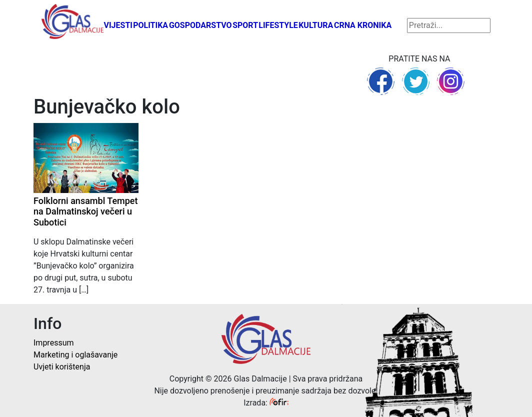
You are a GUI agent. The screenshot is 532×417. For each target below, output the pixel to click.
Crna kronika (363, 25)
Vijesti (118, 25)
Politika (150, 25)
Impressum (54, 343)
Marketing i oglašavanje (75, 355)
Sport (245, 25)
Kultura (316, 25)
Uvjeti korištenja (62, 367)
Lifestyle (278, 25)
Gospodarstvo (200, 25)
